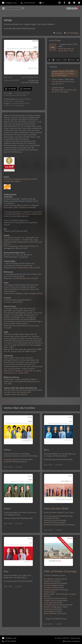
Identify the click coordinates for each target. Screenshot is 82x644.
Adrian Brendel (55, 613)
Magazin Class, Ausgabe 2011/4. (29, 293)
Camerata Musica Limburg (55, 598)
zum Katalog (71, 33)
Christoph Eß (52, 518)
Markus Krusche (55, 520)
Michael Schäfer (54, 585)
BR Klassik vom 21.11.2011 (27, 278)
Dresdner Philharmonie (54, 588)
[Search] (14, 8)
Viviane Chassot (56, 600)
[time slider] (72, 60)
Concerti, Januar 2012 (13, 302)
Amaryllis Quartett (20, 28)
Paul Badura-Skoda (56, 579)
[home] (3, 8)
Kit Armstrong (53, 609)
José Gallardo (53, 603)
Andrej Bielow (53, 611)
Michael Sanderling (56, 583)
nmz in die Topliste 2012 (21, 392)
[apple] (79, 2)
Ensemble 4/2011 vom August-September (24, 214)
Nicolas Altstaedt (56, 590)
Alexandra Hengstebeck (59, 525)
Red (6, 571)
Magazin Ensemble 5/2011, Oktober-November (21, 206)
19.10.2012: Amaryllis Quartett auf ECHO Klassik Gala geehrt (21, 180)
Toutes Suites (50, 592)
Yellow (7, 450)
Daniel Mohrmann (55, 522)
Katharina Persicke (15, 462)
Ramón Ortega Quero (56, 607)
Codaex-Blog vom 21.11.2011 (29, 268)
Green (7, 508)
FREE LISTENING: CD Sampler (60, 571)
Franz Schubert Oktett (56, 508)
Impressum (72, 641)
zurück (58, 33)
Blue (46, 450)
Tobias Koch (52, 581)
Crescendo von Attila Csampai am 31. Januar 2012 (22, 372)
